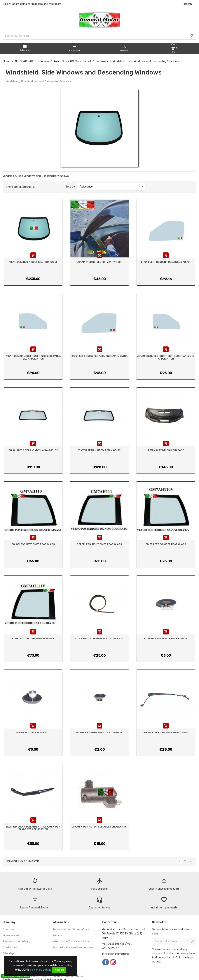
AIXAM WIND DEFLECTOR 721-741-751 (99, 262)
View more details (40, 970)
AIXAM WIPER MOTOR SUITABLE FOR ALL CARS (99, 827)
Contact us (10, 947)
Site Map (8, 953)
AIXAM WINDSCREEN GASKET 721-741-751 (99, 638)
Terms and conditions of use (71, 929)
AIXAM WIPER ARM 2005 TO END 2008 (166, 732)
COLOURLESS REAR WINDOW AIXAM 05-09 (33, 450)
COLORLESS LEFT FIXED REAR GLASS (33, 544)
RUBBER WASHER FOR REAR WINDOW (166, 638)
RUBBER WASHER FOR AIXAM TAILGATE (99, 732)
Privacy (57, 935)
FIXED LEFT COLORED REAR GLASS (166, 544)
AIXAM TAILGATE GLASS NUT (33, 732)
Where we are (11, 935)
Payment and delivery (16, 941)
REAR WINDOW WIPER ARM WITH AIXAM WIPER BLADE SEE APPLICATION (33, 828)
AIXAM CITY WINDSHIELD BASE (166, 450)
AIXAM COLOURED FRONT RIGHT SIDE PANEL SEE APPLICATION (166, 357)
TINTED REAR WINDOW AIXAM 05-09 (99, 450)
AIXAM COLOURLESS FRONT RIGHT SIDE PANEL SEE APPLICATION (33, 357)
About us (9, 929)
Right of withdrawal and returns (73, 947)
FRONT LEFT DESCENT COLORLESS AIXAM (166, 262)
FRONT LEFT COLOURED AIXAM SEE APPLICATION (99, 356)
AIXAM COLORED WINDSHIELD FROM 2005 (33, 262)
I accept (59, 970)
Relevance (112, 186)
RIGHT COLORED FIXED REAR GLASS (33, 638)
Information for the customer (71, 941)
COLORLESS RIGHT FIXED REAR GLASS (99, 544)
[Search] (99, 36)
